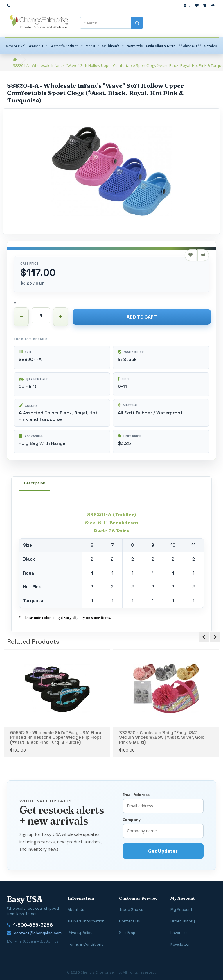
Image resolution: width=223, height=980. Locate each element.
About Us (76, 910)
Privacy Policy (80, 933)
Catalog (211, 46)
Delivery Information (86, 921)
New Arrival (16, 46)
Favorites (179, 933)
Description (35, 483)
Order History (183, 921)
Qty (17, 303)
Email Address (136, 795)
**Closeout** (190, 46)
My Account (181, 910)
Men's (90, 46)
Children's (111, 46)
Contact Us (130, 921)
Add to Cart (142, 317)
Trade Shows (131, 910)
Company (132, 820)
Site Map (127, 933)
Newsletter (180, 944)
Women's (36, 46)
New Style (135, 46)
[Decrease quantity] (21, 317)
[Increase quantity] (61, 317)
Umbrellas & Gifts (161, 46)
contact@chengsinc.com (34, 933)
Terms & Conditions (86, 944)
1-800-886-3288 (30, 925)
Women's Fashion (64, 46)
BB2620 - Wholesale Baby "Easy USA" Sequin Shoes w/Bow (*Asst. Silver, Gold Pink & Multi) (162, 737)
